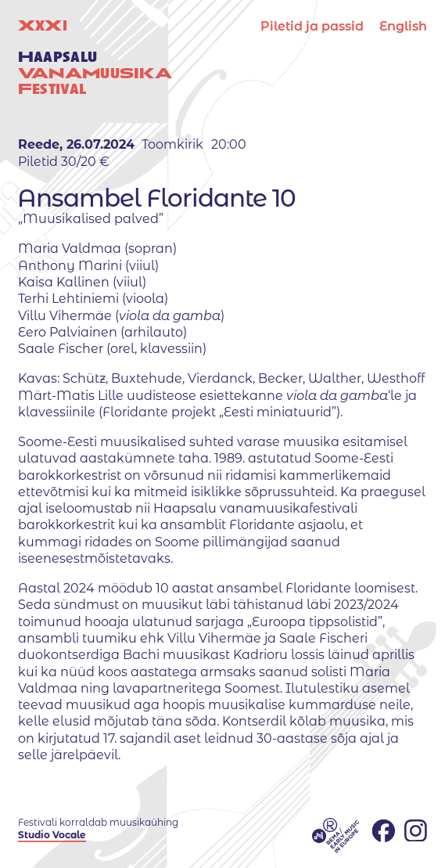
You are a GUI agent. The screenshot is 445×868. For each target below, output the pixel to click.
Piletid (312, 26)
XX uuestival (95, 57)
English (403, 26)
